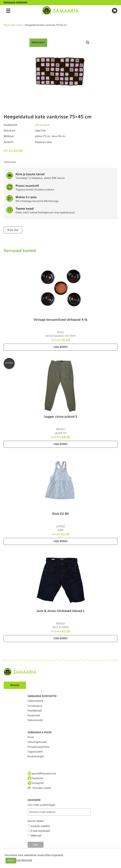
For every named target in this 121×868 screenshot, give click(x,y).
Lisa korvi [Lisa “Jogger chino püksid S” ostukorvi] (60, 444)
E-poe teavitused (40, 831)
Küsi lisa (13, 230)
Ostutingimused (37, 742)
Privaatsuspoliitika (39, 747)
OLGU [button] (11, 861)
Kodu (20, 25)
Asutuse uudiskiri (40, 826)
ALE (13, 25)
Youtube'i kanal (39, 788)
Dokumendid (35, 720)
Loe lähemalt (24, 860)
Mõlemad (36, 836)
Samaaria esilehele (15, 3)
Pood (6, 25)
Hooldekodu (35, 711)
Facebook (36, 778)
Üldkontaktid (35, 701)
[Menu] (8, 11)
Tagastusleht (35, 752)
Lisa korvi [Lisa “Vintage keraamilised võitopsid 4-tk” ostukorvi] (60, 347)
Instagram (36, 783)
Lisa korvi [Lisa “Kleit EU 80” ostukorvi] (60, 541)
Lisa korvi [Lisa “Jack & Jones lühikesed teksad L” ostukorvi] (60, 639)
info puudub (42, 125)
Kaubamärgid (36, 757)
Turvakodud (35, 706)
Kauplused (34, 716)
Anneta (15, 685)
